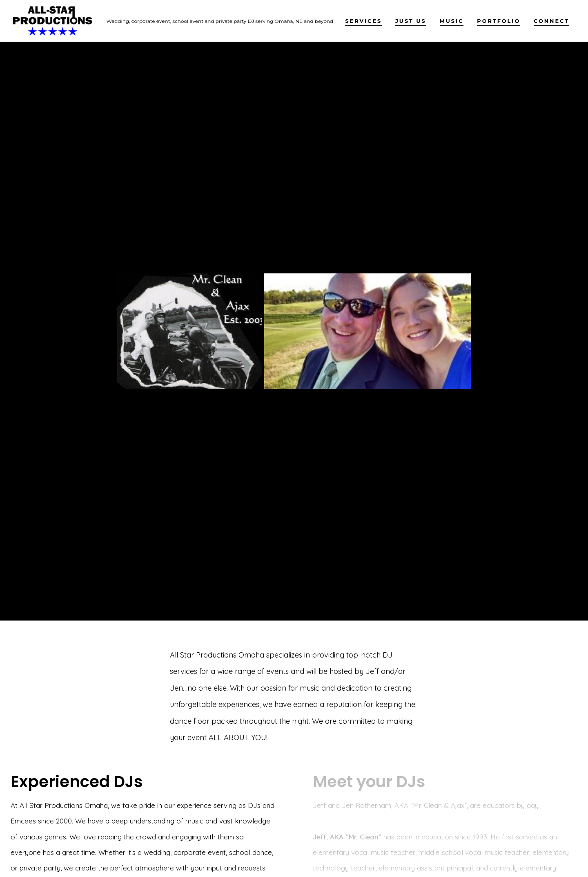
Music (452, 21)
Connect (551, 21)
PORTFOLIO (499, 21)
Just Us (411, 21)
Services (363, 21)
